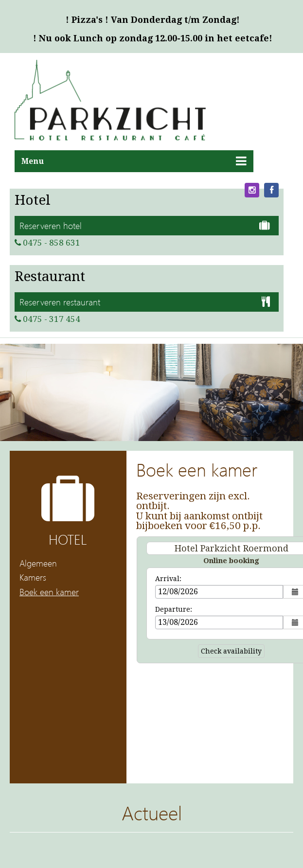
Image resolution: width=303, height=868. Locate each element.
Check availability (231, 651)
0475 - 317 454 (47, 319)
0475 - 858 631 (47, 243)
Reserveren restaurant (145, 302)
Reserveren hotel (145, 225)
